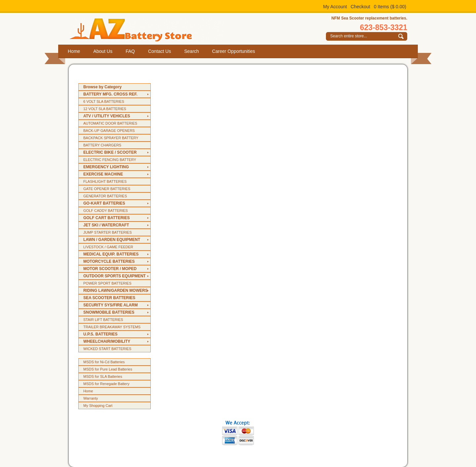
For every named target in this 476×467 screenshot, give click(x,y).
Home (74, 51)
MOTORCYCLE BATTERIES (109, 261)
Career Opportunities (234, 51)
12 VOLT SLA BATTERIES (105, 109)
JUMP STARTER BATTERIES (108, 232)
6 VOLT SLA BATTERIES (104, 101)
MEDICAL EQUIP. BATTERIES (111, 254)
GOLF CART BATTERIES (106, 218)
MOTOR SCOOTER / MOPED (110, 269)
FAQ (130, 51)
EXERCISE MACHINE (103, 174)
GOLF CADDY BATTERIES (106, 211)
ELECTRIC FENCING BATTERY (110, 160)
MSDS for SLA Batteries (103, 376)
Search (191, 51)
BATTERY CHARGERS (102, 145)
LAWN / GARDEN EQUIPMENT (112, 240)
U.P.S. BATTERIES (100, 334)
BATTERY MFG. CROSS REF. (110, 94)
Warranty (91, 398)
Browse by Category (102, 87)
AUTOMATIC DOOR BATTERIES (110, 123)
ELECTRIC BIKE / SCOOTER (110, 152)
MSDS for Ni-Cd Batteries (104, 362)
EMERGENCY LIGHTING (106, 167)
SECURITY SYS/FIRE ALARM (111, 305)
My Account (335, 7)
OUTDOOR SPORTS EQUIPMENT (115, 276)
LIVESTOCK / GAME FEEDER (108, 247)
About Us (103, 51)
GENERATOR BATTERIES (105, 196)
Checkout (360, 7)
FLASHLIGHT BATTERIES (105, 181)
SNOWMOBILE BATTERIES (109, 312)
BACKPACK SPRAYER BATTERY (111, 138)
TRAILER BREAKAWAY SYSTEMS (112, 327)
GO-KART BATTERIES (104, 203)
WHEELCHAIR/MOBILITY (107, 341)
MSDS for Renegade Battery (106, 384)
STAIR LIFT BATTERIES (103, 320)
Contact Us (159, 51)
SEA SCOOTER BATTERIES (109, 298)
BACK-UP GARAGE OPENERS (109, 131)
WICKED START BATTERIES (107, 349)
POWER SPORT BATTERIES (107, 283)
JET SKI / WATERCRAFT (106, 225)
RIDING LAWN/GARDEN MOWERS (116, 291)
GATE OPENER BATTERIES (107, 189)
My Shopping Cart (98, 406)
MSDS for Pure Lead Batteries (108, 369)
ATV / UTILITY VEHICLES (107, 116)
